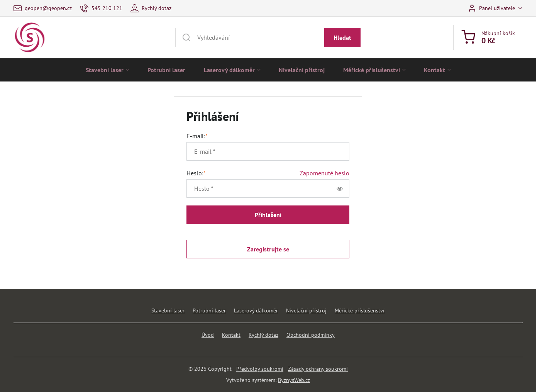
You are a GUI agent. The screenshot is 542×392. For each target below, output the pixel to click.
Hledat (342, 37)
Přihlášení (268, 215)
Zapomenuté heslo (324, 173)
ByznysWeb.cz (294, 380)
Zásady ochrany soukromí (318, 369)
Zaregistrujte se (268, 249)
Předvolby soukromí (260, 369)
